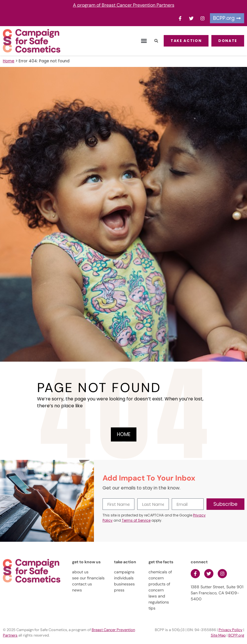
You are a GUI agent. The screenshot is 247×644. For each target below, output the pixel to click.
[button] (144, 41)
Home (9, 61)
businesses (124, 584)
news (77, 590)
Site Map (218, 635)
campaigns (124, 572)
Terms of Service (136, 520)
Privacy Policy (230, 630)
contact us (82, 584)
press (119, 590)
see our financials (88, 578)
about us (80, 572)
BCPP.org (236, 635)
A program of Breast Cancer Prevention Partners (124, 5)
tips (152, 608)
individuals (124, 578)
